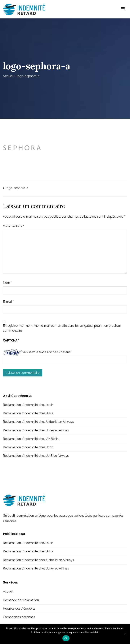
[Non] (125, 634)
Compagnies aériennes (19, 617)
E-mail (8, 302)
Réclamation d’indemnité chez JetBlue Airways (36, 456)
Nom (7, 283)
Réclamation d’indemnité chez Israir (28, 405)
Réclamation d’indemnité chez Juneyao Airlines (36, 430)
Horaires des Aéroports (19, 609)
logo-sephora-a (17, 188)
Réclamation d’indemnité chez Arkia (28, 413)
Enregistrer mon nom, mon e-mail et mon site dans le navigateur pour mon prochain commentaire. (62, 328)
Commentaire (13, 226)
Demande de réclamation (21, 600)
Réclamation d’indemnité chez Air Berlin (31, 439)
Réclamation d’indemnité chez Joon (28, 447)
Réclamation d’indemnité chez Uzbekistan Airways (38, 422)
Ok (66, 638)
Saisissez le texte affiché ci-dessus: (47, 352)
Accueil (8, 591)
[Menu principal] (123, 9)
